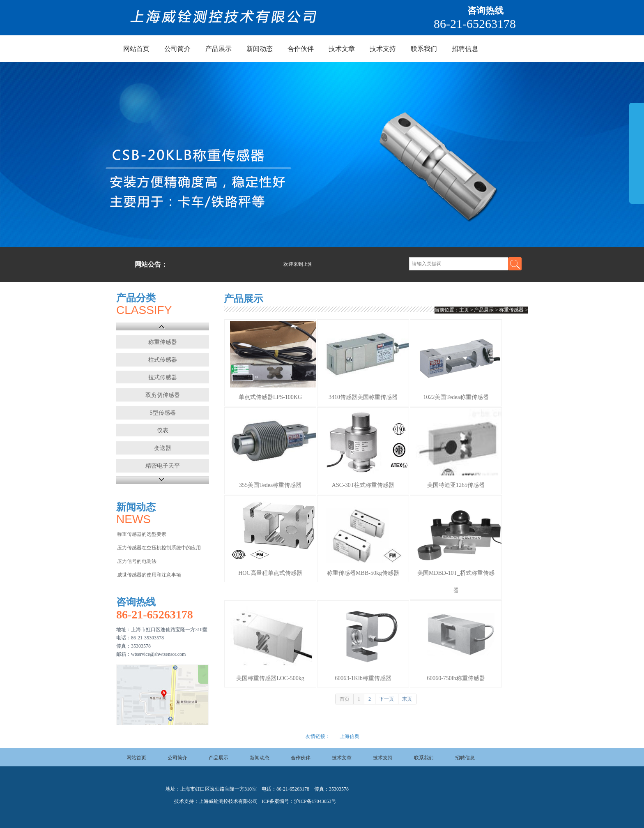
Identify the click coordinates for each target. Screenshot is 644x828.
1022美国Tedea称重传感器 (456, 397)
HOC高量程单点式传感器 (270, 573)
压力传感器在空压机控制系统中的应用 (159, 548)
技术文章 (342, 49)
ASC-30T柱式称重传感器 (363, 485)
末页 (407, 699)
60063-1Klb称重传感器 (363, 678)
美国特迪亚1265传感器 (456, 485)
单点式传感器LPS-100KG (270, 397)
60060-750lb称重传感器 (456, 678)
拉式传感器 (163, 377)
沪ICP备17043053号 (315, 801)
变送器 (163, 448)
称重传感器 (163, 342)
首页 (345, 699)
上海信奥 (350, 736)
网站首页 (136, 49)
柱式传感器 (163, 360)
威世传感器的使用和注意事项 (149, 575)
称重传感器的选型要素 (142, 534)
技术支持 (383, 49)
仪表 (163, 430)
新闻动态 (260, 49)
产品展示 (218, 49)
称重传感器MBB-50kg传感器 (363, 573)
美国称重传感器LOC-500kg (270, 678)
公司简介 (177, 49)
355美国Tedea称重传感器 (270, 485)
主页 (464, 310)
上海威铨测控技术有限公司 (228, 801)
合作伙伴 (301, 49)
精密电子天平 (163, 466)
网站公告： (151, 264)
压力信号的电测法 (137, 561)
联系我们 (424, 49)
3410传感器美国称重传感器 (363, 397)
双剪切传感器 (163, 395)
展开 (637, 153)
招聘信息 (465, 49)
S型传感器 (163, 413)
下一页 (386, 699)
